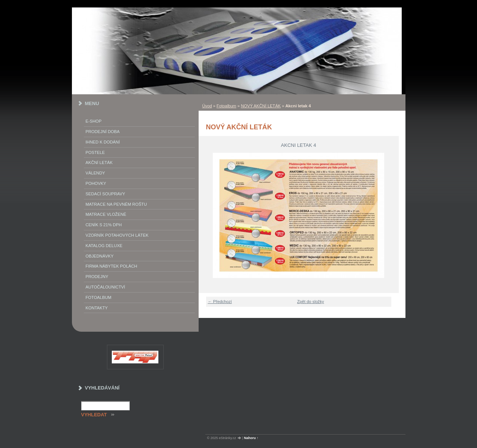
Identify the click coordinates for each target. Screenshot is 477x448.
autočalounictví (105, 287)
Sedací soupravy (105, 194)
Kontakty (97, 308)
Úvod (207, 106)
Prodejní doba (103, 132)
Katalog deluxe (104, 246)
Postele (95, 152)
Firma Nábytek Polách (112, 266)
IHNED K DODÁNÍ (103, 142)
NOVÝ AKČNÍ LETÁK (261, 106)
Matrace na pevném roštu (116, 204)
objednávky (100, 256)
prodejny (97, 277)
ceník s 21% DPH (104, 225)
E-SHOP (94, 121)
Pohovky (96, 183)
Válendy (95, 173)
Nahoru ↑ (251, 438)
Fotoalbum (226, 106)
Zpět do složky (310, 302)
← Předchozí (220, 302)
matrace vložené (106, 214)
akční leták (99, 163)
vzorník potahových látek (117, 235)
